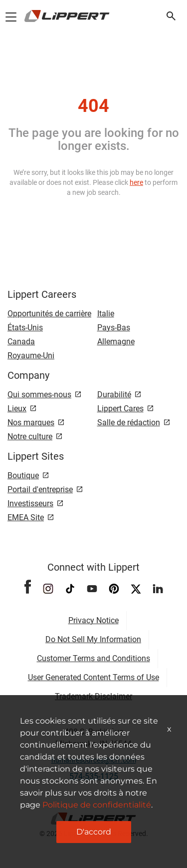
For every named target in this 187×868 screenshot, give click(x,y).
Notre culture (30, 436)
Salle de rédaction (129, 423)
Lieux (17, 409)
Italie (106, 314)
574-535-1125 (94, 776)
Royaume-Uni (31, 356)
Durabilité (114, 395)
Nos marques (31, 423)
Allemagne (116, 342)
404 (93, 106)
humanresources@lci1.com (94, 760)
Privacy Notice (93, 620)
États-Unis (25, 328)
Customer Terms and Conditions (93, 658)
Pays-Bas (114, 328)
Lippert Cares (120, 409)
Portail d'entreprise (40, 489)
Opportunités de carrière (49, 314)
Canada (21, 342)
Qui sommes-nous (39, 395)
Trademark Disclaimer (93, 696)
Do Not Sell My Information (93, 639)
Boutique (23, 475)
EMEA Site (26, 517)
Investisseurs (30, 503)
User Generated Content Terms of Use (93, 677)
